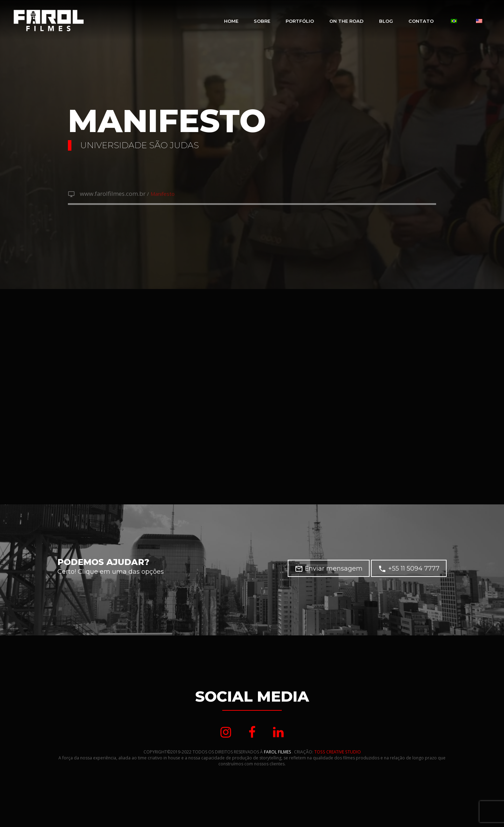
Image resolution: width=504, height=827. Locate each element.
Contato (421, 21)
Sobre (262, 21)
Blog (386, 21)
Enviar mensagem (328, 569)
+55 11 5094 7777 (409, 569)
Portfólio (300, 21)
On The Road (346, 21)
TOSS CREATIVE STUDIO (338, 753)
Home (231, 21)
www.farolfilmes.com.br (110, 194)
